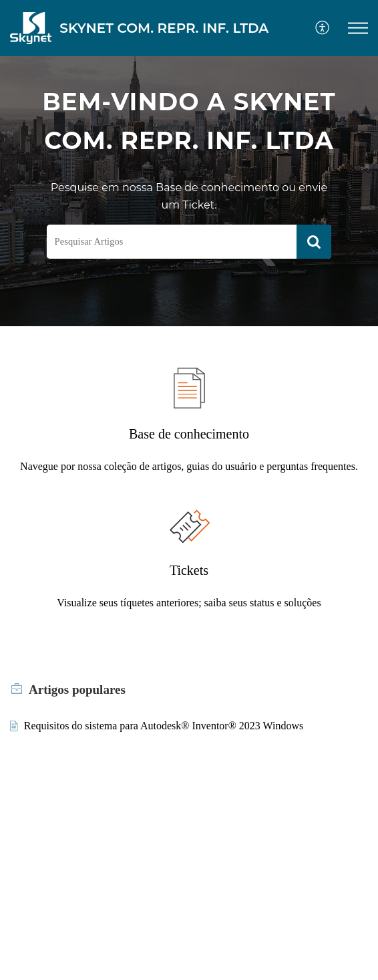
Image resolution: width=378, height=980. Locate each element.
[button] (358, 28)
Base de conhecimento (189, 434)
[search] (172, 242)
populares (77, 690)
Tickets (189, 570)
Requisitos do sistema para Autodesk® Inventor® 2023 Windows (164, 726)
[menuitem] (323, 28)
